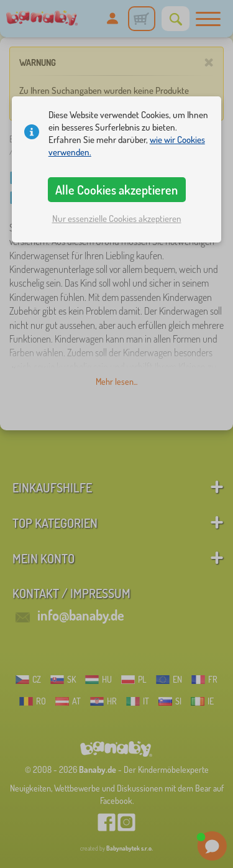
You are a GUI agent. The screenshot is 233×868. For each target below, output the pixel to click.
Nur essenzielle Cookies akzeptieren (117, 219)
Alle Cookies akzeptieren (116, 190)
